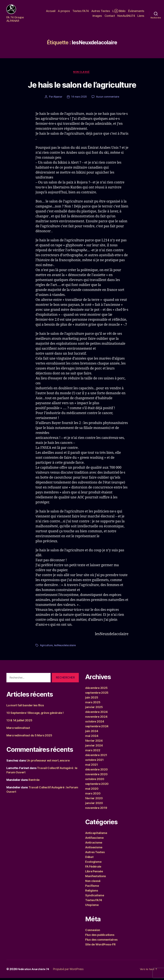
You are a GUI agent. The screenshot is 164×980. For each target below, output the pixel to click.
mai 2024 (92, 738)
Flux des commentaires (101, 942)
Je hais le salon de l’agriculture (82, 87)
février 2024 (94, 743)
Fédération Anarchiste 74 (35, 971)
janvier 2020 (94, 805)
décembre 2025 (96, 690)
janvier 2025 (94, 709)
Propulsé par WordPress (72, 971)
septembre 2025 (97, 695)
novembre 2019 (96, 810)
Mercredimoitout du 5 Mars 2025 (29, 737)
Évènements (136, 12)
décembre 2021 (96, 757)
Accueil (51, 12)
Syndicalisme (95, 897)
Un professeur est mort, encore (48, 762)
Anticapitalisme (96, 835)
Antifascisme (94, 840)
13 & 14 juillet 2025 (19, 722)
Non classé (82, 74)
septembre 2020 (97, 786)
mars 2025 (93, 704)
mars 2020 (93, 795)
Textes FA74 (81, 12)
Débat (89, 859)
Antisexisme (94, 849)
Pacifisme (92, 888)
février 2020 (94, 800)
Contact (110, 17)
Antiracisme (94, 844)
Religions (92, 892)
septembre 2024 (97, 728)
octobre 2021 (94, 762)
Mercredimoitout (18, 730)
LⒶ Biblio (119, 12)
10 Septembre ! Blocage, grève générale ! (35, 715)
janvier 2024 (94, 747)
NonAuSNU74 (126, 17)
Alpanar (57, 99)
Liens (141, 17)
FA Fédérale (93, 868)
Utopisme (92, 907)
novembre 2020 (96, 776)
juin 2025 (92, 699)
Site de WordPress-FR (100, 946)
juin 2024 (92, 733)
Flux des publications (100, 937)
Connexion (93, 932)
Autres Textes (101, 12)
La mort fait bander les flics (25, 707)
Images (97, 17)
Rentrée (34, 782)
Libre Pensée (94, 873)
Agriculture (47, 647)
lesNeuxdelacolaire (66, 647)
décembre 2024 (96, 714)
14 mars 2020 (79, 99)
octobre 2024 (95, 723)
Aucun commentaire (108, 99)
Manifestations (96, 878)
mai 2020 (92, 791)
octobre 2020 (95, 781)
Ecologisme (93, 864)
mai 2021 (92, 767)
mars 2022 (93, 752)
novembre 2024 (96, 719)
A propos (64, 12)
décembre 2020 (96, 771)
